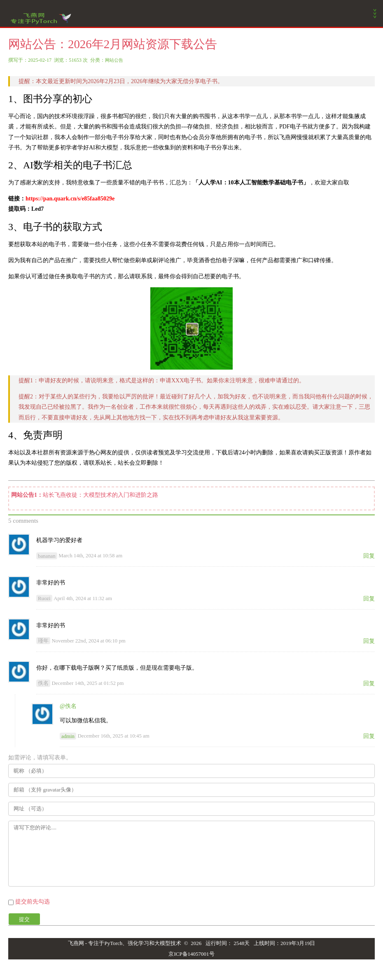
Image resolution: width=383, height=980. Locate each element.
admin (68, 736)
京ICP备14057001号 (191, 954)
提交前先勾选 (33, 902)
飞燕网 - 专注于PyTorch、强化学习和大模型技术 (125, 943)
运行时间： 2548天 (228, 943)
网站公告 (114, 60)
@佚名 (68, 706)
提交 (24, 919)
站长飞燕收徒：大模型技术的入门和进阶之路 (100, 495)
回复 (369, 556)
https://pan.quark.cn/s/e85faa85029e (70, 199)
